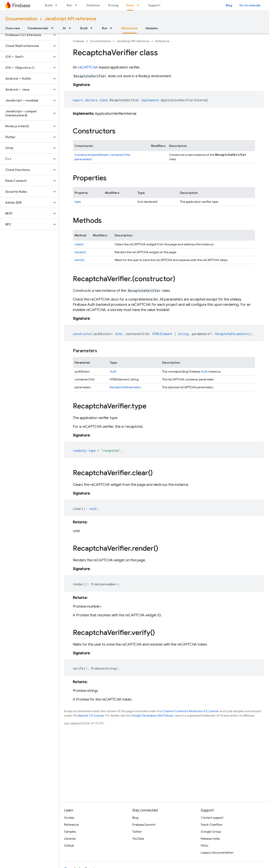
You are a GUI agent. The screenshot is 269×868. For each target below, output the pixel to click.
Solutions (93, 5)
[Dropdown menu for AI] (71, 28)
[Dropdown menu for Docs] (139, 5)
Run (69, 5)
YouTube (138, 839)
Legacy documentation (217, 853)
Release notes (210, 839)
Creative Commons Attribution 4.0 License (190, 711)
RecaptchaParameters (125, 387)
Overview (13, 28)
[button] (26, 35)
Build (49, 5)
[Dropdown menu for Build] (58, 5)
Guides (69, 818)
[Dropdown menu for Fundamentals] (54, 28)
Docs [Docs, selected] (130, 5)
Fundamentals (38, 28)
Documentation (21, 19)
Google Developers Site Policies (152, 716)
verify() (79, 260)
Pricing (113, 5)
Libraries (70, 839)
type (78, 202)
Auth (113, 371)
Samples (152, 28)
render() (80, 252)
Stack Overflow (211, 825)
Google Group (211, 832)
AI (64, 28)
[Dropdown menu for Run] (77, 5)
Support (154, 5)
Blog (229, 5)
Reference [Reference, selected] (130, 28)
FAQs (204, 846)
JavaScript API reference (70, 19)
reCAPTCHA (88, 67)
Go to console (250, 5)
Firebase (79, 41)
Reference (162, 41)
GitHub (69, 846)
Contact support (212, 818)
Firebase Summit (144, 825)
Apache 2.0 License (91, 716)
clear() (79, 244)
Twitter (137, 832)
